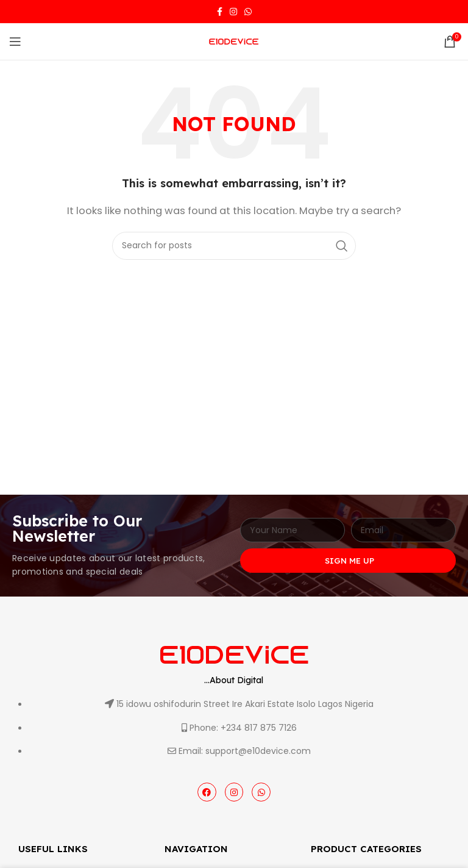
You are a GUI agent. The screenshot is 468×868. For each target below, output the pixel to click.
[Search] (234, 246)
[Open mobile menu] (15, 41)
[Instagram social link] (233, 12)
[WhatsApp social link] (248, 12)
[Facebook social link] (220, 12)
